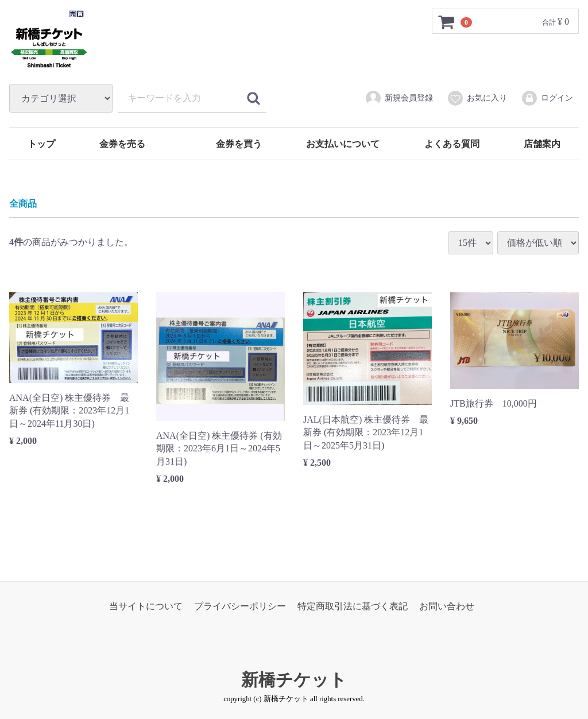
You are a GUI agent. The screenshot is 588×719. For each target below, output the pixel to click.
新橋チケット (294, 680)
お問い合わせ (447, 606)
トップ (41, 144)
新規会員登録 (399, 98)
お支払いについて (343, 144)
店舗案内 (542, 144)
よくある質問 (452, 144)
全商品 (23, 204)
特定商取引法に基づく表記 (353, 606)
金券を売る (122, 144)
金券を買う (239, 144)
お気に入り (477, 98)
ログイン (547, 98)
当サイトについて (146, 606)
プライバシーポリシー (240, 606)
